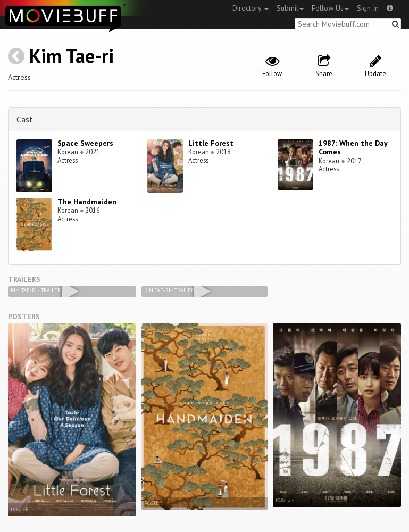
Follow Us (330, 8)
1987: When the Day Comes (353, 148)
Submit (290, 8)
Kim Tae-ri (72, 56)
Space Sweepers (85, 143)
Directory (251, 8)
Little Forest (211, 143)
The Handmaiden (87, 202)
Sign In (368, 8)
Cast (25, 119)
